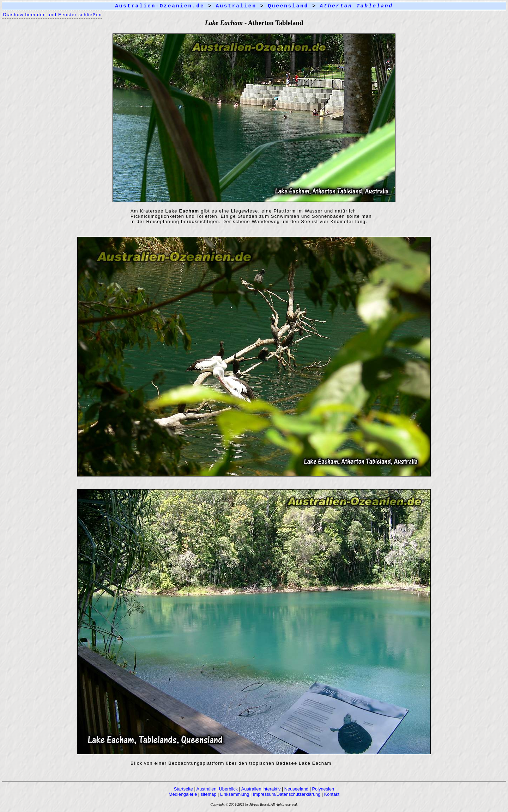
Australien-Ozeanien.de (160, 6)
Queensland (288, 6)
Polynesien (323, 789)
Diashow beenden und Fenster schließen (53, 15)
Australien (236, 6)
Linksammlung (235, 794)
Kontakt (332, 794)
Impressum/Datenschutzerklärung (287, 794)
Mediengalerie (183, 794)
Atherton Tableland (356, 6)
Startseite (183, 789)
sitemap (209, 794)
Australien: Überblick (217, 789)
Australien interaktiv (261, 789)
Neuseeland (296, 789)
